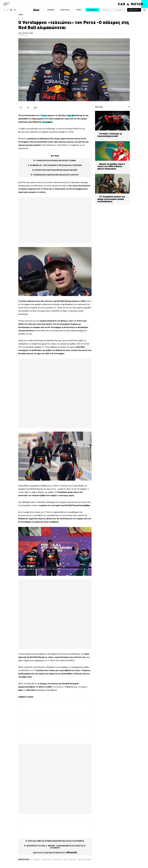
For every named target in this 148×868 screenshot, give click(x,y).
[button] (7, 4)
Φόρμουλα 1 (47, 860)
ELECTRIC (93, 10)
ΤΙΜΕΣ (79, 10)
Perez (66, 860)
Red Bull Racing (84, 860)
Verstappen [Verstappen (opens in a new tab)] (47, 122)
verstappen (57, 860)
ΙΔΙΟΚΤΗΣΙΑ (65, 10)
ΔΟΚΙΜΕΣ (51, 10)
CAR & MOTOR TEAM (26, 33)
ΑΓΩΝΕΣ (21, 15)
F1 (31, 860)
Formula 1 (37, 860)
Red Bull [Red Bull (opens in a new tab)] (72, 115)
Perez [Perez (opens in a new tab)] (45, 115)
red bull (73, 860)
